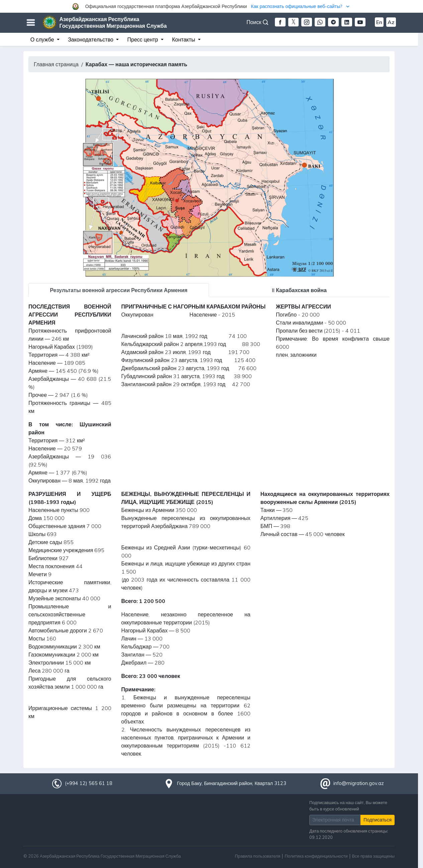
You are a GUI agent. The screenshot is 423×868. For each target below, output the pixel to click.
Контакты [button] (184, 39)
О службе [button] (43, 39)
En (379, 22)
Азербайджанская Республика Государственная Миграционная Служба (113, 22)
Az (391, 22)
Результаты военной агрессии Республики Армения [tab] (119, 290)
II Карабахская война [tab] (299, 290)
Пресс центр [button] (143, 39)
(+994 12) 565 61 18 (89, 783)
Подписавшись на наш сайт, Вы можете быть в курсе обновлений (348, 806)
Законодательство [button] (91, 39)
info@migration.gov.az (359, 783)
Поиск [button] (257, 22)
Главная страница (56, 64)
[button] (211, 6)
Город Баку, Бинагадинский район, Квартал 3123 (232, 783)
